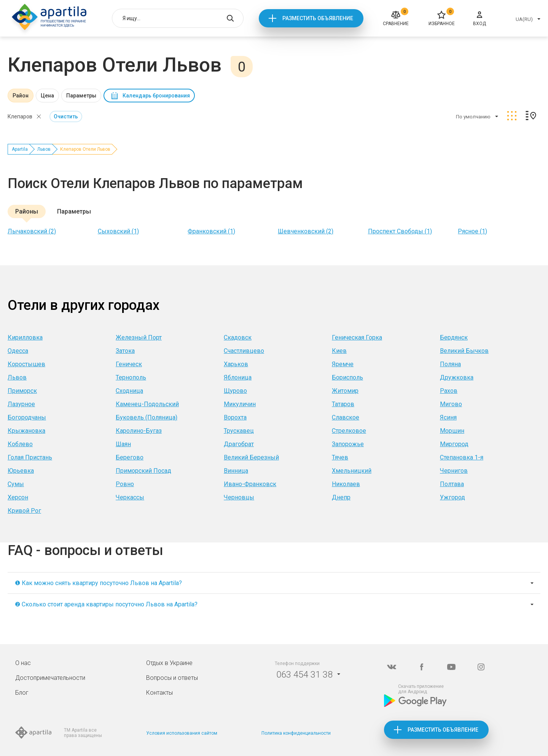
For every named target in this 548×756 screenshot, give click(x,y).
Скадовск (238, 337)
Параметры (81, 96)
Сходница (129, 391)
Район (21, 96)
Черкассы (130, 497)
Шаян (123, 444)
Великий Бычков (464, 351)
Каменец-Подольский (147, 404)
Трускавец (239, 431)
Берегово (130, 457)
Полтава (452, 484)
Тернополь (131, 377)
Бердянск (454, 337)
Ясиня (448, 417)
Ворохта (235, 417)
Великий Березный (251, 457)
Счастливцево (244, 351)
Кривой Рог (24, 511)
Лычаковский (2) (32, 231)
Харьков (236, 364)
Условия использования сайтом (182, 733)
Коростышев (26, 364)
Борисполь (347, 377)
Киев (339, 351)
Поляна (450, 364)
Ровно (125, 484)
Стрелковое (349, 431)
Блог (22, 693)
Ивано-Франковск (250, 484)
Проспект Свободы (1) (400, 231)
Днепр (341, 497)
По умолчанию (473, 117)
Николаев (346, 484)
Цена (47, 96)
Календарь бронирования (156, 96)
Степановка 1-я (462, 457)
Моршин (452, 431)
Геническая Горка (357, 337)
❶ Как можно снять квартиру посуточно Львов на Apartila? (98, 583)
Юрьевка (21, 471)
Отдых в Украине (169, 663)
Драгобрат (239, 444)
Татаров (343, 404)
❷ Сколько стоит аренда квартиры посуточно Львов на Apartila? (106, 604)
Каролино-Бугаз (139, 431)
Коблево (20, 444)
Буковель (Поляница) (147, 417)
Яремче (343, 364)
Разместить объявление (318, 18)
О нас (23, 663)
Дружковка (457, 377)
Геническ (129, 364)
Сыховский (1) (118, 231)
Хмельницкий (352, 471)
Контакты (159, 693)
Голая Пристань (30, 457)
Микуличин (240, 404)
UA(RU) (524, 19)
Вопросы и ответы (172, 678)
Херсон (18, 497)
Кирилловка (25, 337)
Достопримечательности (50, 678)
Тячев (340, 457)
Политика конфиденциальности (296, 733)
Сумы (16, 484)
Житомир (345, 391)
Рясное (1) (472, 231)
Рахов (449, 391)
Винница (236, 471)
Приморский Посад (143, 471)
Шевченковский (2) (306, 231)
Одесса (18, 351)
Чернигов (454, 471)
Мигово (451, 404)
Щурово (235, 391)
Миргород (454, 444)
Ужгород (452, 497)
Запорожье (348, 444)
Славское (346, 417)
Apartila (20, 149)
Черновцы (239, 497)
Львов (44, 149)
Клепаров (20, 116)
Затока (125, 351)
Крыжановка (26, 431)
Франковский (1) (211, 231)
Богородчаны (27, 417)
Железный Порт (139, 337)
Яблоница (238, 377)
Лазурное (21, 404)
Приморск (22, 391)
